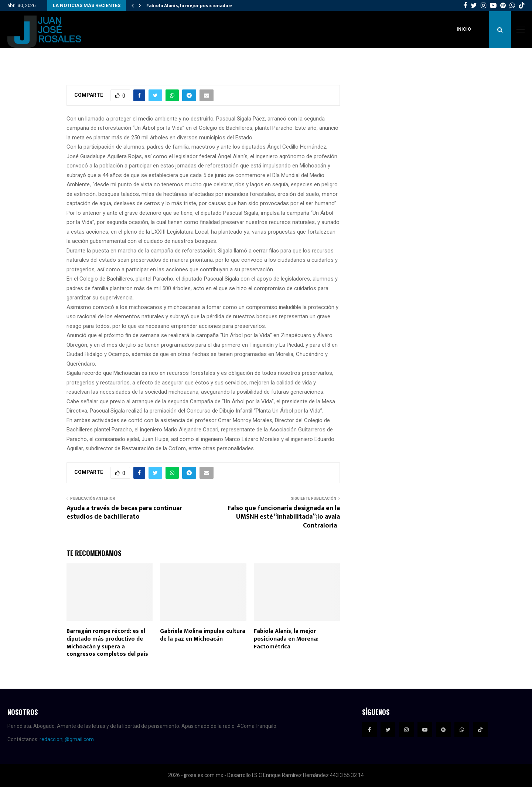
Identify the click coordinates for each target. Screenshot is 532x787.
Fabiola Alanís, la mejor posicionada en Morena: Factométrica (286, 639)
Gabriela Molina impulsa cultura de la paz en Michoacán (203, 635)
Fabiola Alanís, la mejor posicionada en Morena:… (202, 6)
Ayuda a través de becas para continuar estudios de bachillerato (124, 513)
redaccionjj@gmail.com (67, 739)
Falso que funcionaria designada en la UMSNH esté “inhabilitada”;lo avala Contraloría (284, 517)
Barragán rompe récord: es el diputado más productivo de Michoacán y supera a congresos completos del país (107, 643)
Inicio (464, 29)
